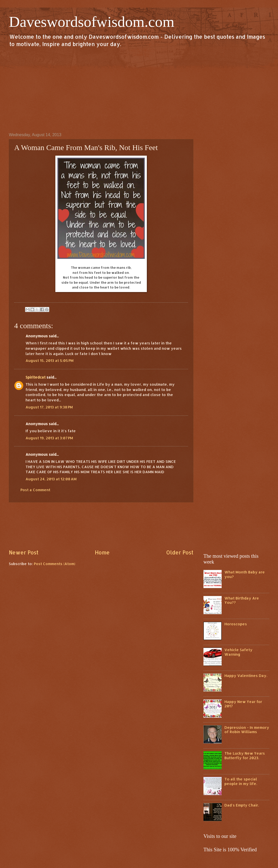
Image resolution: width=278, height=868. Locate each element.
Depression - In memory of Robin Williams (247, 730)
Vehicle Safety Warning (238, 652)
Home (102, 552)
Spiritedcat (36, 377)
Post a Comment (35, 490)
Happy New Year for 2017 (243, 704)
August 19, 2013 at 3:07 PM (49, 438)
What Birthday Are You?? (242, 600)
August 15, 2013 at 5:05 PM (50, 360)
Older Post (180, 552)
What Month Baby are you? (245, 574)
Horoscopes (236, 624)
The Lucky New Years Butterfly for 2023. (245, 756)
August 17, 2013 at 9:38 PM (49, 407)
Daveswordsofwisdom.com (92, 22)
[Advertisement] (139, 90)
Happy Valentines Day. (246, 676)
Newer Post (24, 552)
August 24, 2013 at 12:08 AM (51, 479)
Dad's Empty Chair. (242, 805)
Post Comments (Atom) (55, 564)
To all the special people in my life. (241, 781)
